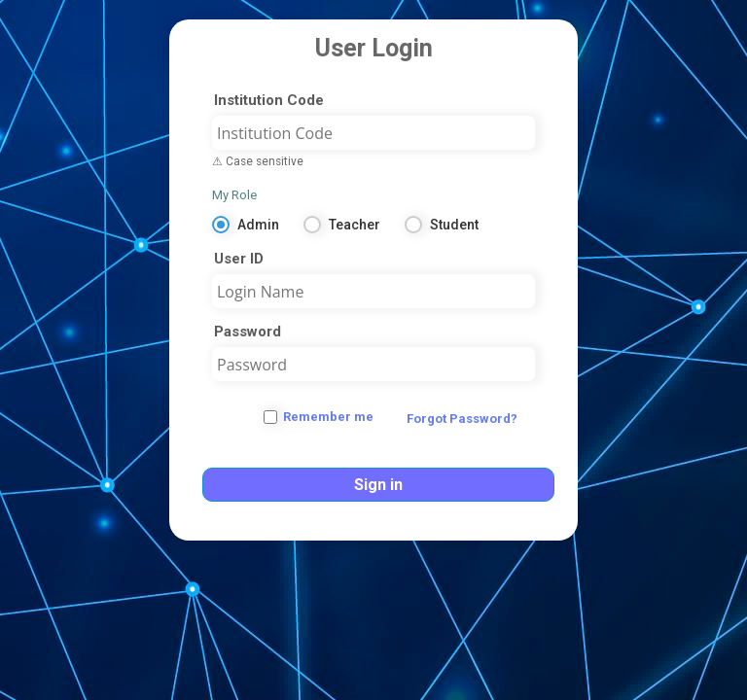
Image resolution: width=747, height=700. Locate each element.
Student (454, 225)
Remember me (328, 417)
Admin (258, 225)
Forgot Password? (462, 419)
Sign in (378, 485)
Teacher (355, 225)
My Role (234, 195)
